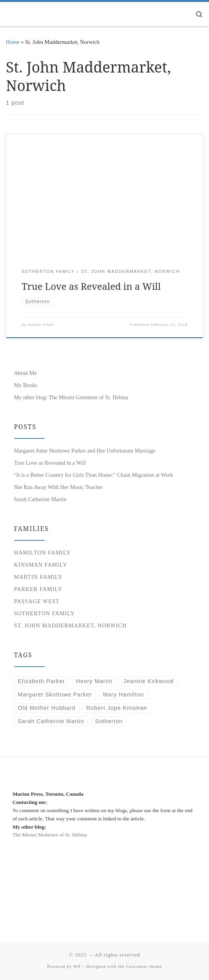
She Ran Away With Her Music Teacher (59, 487)
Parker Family (38, 589)
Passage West (37, 601)
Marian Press (41, 325)
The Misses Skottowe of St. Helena (50, 835)
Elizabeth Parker (42, 681)
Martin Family (38, 577)
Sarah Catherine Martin (40, 499)
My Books (26, 385)
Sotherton (109, 721)
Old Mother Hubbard (47, 708)
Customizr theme (144, 966)
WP (77, 966)
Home (13, 42)
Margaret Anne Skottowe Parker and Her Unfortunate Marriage (85, 451)
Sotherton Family (44, 613)
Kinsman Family (41, 565)
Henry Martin (94, 681)
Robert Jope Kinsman (117, 708)
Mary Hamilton (123, 695)
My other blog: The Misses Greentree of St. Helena (71, 397)
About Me (25, 373)
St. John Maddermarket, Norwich (70, 625)
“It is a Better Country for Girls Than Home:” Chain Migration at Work (94, 475)
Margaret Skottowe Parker (55, 695)
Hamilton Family (42, 553)
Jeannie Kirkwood (148, 681)
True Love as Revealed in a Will (91, 286)
